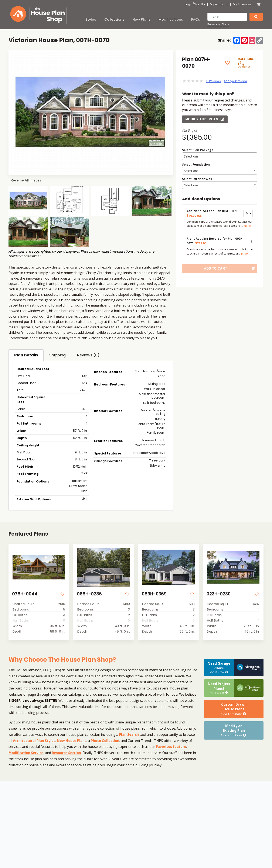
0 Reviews (214, 81)
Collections (114, 19)
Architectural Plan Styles (34, 741)
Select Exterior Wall (197, 179)
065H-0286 (89, 594)
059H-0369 (154, 594)
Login (189, 4)
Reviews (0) (88, 355)
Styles (91, 19)
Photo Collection (105, 741)
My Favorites (242, 4)
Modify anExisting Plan (234, 730)
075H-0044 (25, 594)
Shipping (57, 355)
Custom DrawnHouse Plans (234, 709)
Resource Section (66, 753)
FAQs (196, 19)
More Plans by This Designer (246, 63)
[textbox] (220, 156)
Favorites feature (171, 747)
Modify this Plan (205, 119)
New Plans (141, 19)
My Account (219, 4)
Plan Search (129, 734)
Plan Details (26, 355)
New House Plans (72, 741)
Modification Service (26, 753)
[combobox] (220, 156)
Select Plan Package (198, 150)
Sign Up (199, 4)
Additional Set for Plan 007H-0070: (212, 213)
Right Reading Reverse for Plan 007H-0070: (215, 241)
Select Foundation (196, 164)
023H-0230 (219, 594)
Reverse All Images (26, 180)
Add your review (236, 81)
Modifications (171, 19)
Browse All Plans (218, 24)
